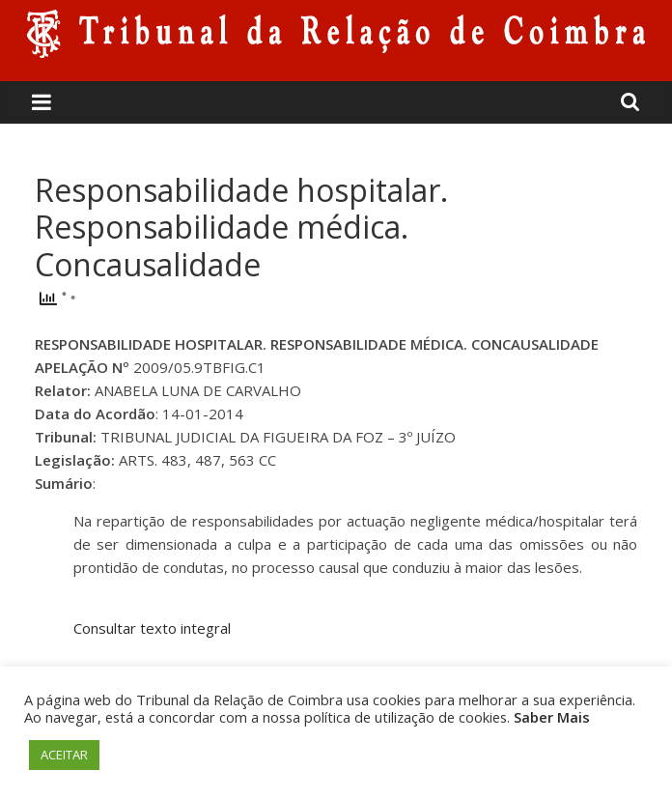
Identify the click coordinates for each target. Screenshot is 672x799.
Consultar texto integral (152, 628)
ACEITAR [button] (64, 755)
